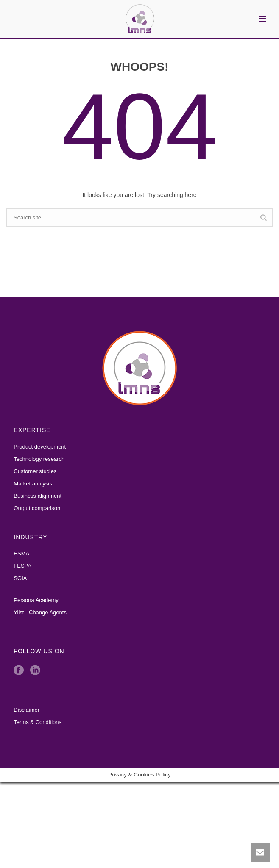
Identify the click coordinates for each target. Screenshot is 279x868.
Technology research (39, 459)
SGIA (20, 578)
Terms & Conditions (38, 722)
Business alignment (38, 496)
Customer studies (35, 471)
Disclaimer (27, 710)
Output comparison (37, 508)
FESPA (22, 566)
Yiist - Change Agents (40, 612)
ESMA (21, 553)
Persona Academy (36, 600)
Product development (40, 447)
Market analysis (33, 484)
